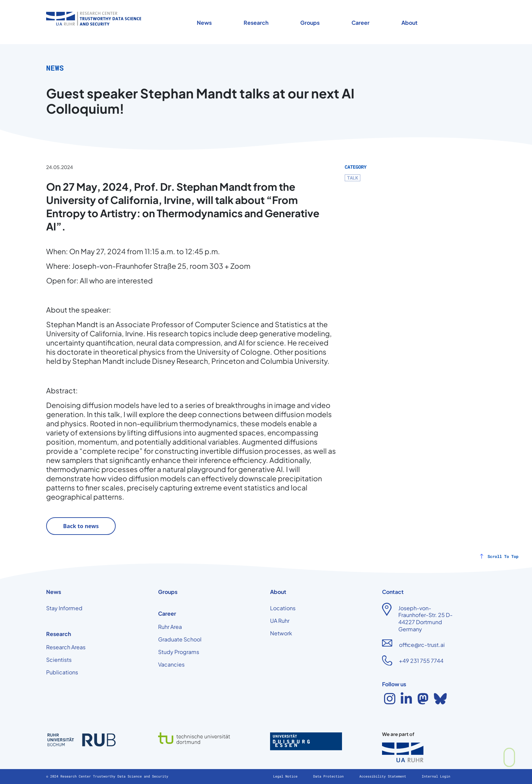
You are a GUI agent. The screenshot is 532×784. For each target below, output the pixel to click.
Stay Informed (64, 608)
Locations (283, 608)
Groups (310, 23)
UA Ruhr (280, 621)
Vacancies (171, 664)
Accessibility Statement (384, 776)
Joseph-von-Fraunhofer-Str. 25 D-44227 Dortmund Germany (425, 619)
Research (256, 23)
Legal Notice (286, 776)
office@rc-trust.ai (422, 645)
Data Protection (329, 776)
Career (360, 23)
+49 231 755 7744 (421, 661)
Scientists (59, 660)
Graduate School (180, 639)
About (410, 23)
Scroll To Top (503, 556)
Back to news (81, 526)
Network (281, 633)
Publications (62, 672)
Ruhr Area (170, 627)
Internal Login (436, 776)
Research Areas (66, 647)
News (204, 23)
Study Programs (179, 652)
